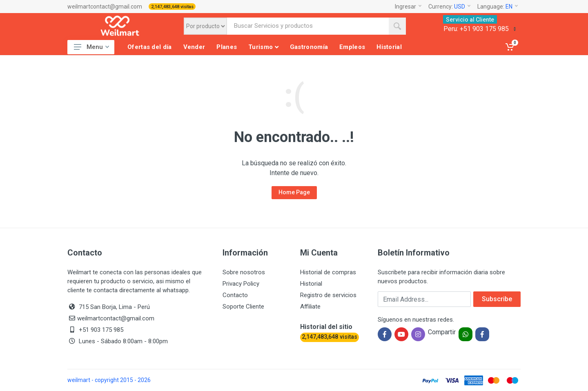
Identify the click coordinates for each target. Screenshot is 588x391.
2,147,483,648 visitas (172, 7)
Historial (311, 284)
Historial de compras (328, 272)
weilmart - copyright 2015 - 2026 (109, 380)
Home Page (294, 192)
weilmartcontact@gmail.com (105, 7)
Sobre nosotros (244, 272)
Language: (498, 7)
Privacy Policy (241, 284)
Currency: (449, 7)
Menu (91, 47)
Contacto (235, 295)
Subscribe (497, 299)
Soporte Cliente (243, 307)
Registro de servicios (328, 295)
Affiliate (310, 307)
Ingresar (408, 7)
